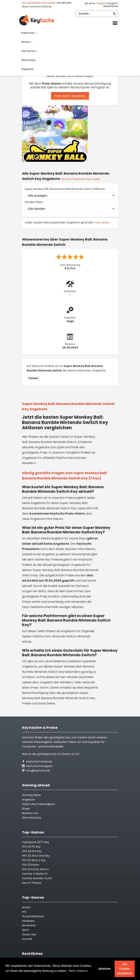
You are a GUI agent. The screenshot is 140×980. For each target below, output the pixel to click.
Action (26, 907)
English (113, 3)
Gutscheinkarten (33, 916)
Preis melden (102, 223)
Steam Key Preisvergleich (39, 804)
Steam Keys (28, 60)
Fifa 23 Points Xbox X (35, 869)
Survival (27, 939)
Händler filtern (34, 202)
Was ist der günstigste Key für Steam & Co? (51, 754)
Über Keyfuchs (32, 818)
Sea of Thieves (32, 883)
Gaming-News (31, 795)
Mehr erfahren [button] (78, 971)
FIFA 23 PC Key (31, 847)
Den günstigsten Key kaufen (39, 3)
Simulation (29, 925)
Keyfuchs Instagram (37, 766)
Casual (33, 378)
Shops (26, 809)
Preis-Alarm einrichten (70, 96)
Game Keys (78, 538)
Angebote (27, 69)
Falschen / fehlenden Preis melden (80, 179)
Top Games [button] (29, 51)
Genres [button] (26, 42)
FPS (24, 912)
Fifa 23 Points (31, 865)
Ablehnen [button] (105, 969)
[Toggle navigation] (115, 23)
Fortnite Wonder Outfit (37, 878)
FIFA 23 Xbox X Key (34, 860)
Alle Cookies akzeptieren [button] (125, 969)
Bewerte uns (30, 813)
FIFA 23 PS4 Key (32, 851)
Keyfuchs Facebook (37, 762)
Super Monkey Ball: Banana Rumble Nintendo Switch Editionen (65, 189)
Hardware (28, 921)
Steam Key (29, 934)
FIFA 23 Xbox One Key (36, 856)
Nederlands (111, 6)
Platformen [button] (28, 33)
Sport (25, 930)
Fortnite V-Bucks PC (35, 874)
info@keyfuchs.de (36, 771)
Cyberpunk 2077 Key (36, 842)
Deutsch (102, 3)
